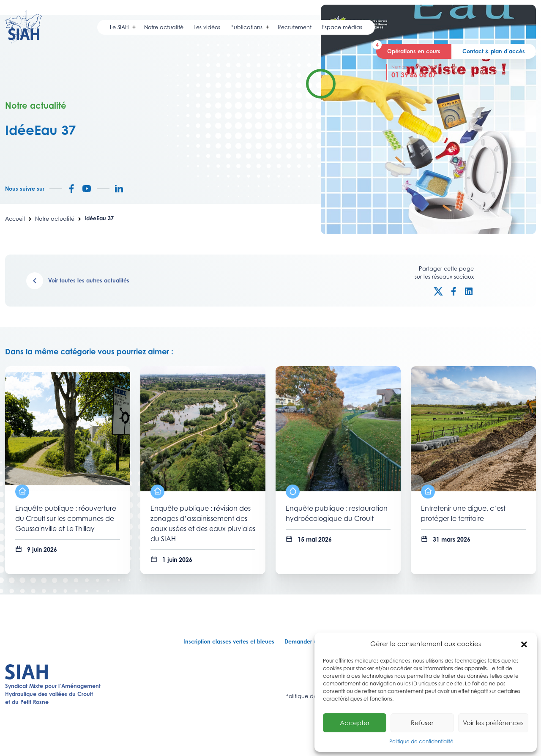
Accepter (355, 723)
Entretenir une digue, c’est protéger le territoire (463, 514)
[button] (524, 644)
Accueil (15, 219)
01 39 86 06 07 (414, 75)
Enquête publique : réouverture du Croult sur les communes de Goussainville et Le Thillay (66, 519)
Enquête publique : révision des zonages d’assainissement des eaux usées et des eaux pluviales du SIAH (203, 524)
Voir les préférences (493, 723)
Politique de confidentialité (421, 741)
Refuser (422, 723)
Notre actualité (55, 219)
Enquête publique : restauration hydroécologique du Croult (337, 514)
